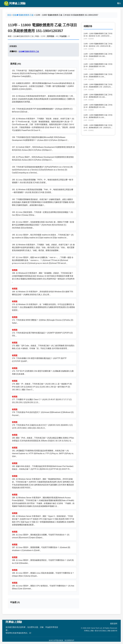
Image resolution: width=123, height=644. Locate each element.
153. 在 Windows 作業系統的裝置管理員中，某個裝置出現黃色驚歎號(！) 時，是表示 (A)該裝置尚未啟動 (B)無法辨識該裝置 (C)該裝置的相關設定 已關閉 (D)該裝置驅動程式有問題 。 (43, 99)
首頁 (9, 15)
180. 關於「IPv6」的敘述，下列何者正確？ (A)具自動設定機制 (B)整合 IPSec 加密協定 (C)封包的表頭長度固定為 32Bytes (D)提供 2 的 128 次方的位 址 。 (43, 438)
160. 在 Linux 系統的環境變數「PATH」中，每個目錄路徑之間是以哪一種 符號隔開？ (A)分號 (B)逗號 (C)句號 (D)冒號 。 (43, 181)
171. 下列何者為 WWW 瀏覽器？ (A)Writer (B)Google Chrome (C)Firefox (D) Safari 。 (43, 320)
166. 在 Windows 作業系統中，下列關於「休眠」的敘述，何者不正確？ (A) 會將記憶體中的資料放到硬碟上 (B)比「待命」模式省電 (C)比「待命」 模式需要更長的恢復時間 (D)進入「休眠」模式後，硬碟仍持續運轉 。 (43, 248)
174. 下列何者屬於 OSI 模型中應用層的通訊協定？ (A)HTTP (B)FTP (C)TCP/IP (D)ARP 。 (39, 358)
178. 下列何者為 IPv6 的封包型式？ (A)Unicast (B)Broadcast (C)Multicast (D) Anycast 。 (43, 412)
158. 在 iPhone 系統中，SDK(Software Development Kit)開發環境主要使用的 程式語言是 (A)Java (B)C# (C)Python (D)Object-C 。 (43, 159)
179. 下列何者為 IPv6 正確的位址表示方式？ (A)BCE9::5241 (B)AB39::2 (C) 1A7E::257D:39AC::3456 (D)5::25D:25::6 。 (42, 425)
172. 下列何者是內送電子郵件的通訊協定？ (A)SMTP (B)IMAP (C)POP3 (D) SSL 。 (42, 333)
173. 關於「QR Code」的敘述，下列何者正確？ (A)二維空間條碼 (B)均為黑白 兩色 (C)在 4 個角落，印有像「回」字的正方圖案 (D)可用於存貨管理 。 (43, 346)
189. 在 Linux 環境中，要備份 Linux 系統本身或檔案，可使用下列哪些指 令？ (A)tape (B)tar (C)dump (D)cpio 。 (43, 573)
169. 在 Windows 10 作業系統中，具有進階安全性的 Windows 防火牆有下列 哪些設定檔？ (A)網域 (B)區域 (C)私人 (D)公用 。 (42, 292)
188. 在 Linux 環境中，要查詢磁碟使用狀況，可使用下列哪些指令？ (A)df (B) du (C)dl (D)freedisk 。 (43, 560)
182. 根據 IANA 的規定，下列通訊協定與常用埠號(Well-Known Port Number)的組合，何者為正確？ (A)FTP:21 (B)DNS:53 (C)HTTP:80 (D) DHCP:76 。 (43, 466)
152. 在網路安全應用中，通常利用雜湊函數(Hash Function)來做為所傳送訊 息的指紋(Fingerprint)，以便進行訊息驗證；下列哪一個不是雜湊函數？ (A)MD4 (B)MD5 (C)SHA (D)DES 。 (43, 86)
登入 (119, 3)
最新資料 (114, 624)
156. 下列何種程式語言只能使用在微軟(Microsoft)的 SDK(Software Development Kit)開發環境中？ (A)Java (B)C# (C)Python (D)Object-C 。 (41, 139)
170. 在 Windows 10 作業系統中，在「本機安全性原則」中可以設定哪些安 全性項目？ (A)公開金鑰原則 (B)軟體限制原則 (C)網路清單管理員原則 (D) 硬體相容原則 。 (43, 306)
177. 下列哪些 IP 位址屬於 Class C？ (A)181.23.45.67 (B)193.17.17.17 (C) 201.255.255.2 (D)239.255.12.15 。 (42, 400)
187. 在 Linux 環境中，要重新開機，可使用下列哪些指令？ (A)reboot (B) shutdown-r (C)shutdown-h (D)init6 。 (41, 547)
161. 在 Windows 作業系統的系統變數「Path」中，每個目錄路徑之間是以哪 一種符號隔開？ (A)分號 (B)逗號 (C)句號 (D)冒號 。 (43, 191)
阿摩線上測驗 (15, 3)
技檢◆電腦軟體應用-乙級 (23, 15)
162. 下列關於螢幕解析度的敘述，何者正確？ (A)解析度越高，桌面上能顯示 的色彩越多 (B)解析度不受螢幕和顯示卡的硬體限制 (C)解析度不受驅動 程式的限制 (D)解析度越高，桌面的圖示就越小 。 (43, 202)
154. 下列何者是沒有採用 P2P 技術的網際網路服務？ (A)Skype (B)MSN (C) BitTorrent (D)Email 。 (42, 110)
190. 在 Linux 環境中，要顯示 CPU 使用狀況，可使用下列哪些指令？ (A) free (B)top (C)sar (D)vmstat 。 (43, 586)
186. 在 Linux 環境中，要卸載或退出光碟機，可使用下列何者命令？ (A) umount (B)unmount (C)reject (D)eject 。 (41, 535)
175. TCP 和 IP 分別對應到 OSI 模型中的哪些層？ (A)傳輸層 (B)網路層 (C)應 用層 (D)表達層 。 (43, 371)
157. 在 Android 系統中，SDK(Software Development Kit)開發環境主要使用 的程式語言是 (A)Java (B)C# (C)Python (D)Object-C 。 (43, 149)
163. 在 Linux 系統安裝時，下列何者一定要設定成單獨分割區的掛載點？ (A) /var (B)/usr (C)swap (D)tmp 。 (42, 214)
